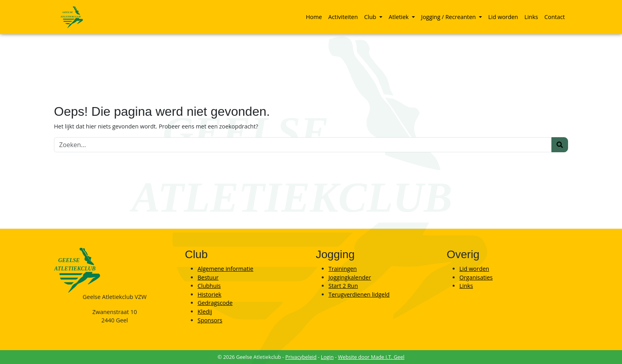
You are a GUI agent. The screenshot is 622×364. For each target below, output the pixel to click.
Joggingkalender (350, 277)
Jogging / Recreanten (449, 17)
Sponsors (210, 320)
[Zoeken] (303, 145)
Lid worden (503, 17)
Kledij (205, 311)
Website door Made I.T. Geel (371, 357)
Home (314, 17)
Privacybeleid (301, 357)
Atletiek (399, 17)
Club (371, 17)
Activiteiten (343, 17)
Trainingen (343, 269)
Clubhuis (209, 286)
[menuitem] (314, 17)
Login (327, 357)
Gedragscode (215, 303)
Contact (555, 17)
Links (531, 17)
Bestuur (208, 277)
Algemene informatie (226, 269)
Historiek (209, 294)
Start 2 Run (343, 286)
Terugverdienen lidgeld (359, 294)
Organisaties (476, 277)
